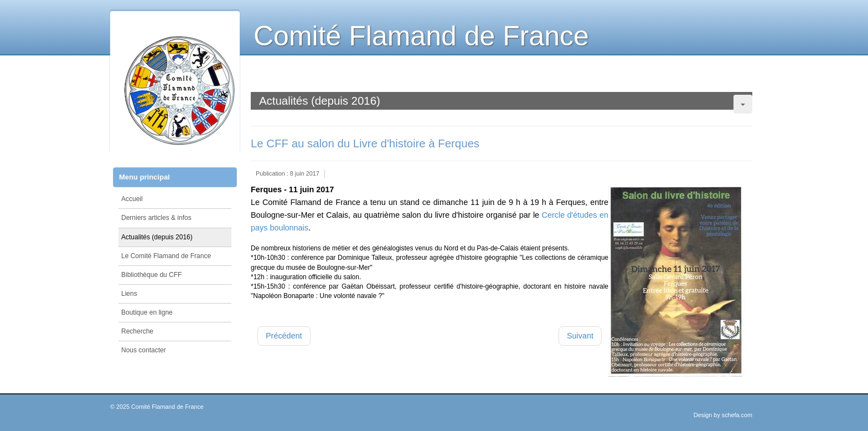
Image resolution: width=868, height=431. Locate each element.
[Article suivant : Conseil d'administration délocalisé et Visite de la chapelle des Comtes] (580, 336)
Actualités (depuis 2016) (157, 237)
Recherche (137, 331)
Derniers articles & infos (156, 218)
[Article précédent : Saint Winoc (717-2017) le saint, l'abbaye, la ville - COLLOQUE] (284, 336)
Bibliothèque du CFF (151, 275)
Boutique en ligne (147, 312)
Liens (129, 294)
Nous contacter (144, 350)
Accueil (132, 199)
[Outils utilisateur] (743, 104)
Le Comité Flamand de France (166, 256)
